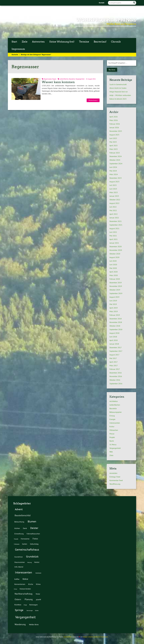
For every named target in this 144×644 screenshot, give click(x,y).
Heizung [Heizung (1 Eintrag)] (30, 562)
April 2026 (114, 117)
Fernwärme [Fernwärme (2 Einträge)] (25, 539)
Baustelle (72, 79)
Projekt (112, 437)
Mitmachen (114, 430)
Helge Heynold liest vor (119, 92)
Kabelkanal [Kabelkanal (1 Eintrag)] (38, 573)
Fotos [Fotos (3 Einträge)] (35, 539)
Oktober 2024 (115, 160)
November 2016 (116, 376)
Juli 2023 (113, 185)
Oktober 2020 (115, 254)
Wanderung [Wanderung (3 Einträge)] (20, 624)
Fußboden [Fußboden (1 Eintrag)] (17, 544)
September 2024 (116, 164)
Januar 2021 (114, 243)
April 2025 (114, 146)
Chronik (116, 42)
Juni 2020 (113, 265)
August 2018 (114, 333)
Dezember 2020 (116, 246)
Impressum (18, 49)
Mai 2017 (113, 358)
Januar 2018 (114, 344)
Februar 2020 (115, 279)
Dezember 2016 (116, 373)
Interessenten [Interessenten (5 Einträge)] (23, 572)
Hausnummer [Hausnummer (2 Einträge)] (20, 562)
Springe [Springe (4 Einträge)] (19, 610)
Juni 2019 (113, 301)
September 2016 (116, 384)
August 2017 (114, 355)
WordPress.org (115, 484)
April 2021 (114, 239)
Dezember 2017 (116, 347)
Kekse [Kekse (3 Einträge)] (25, 579)
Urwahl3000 (67, 637)
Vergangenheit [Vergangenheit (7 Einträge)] (25, 617)
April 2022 (114, 214)
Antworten (38, 42)
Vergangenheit (80, 79)
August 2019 (114, 297)
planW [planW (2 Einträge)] (38, 599)
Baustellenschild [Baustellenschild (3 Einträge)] (23, 515)
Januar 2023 (114, 196)
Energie (112, 419)
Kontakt (102, 3)
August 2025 (114, 135)
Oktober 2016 (115, 380)
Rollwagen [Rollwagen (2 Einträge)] (34, 605)
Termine (84, 42)
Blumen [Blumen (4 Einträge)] (32, 521)
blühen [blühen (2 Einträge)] (17, 528)
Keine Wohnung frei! (62, 42)
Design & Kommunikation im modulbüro (95, 637)
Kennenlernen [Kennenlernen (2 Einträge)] (20, 584)
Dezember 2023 (116, 178)
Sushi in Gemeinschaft (118, 84)
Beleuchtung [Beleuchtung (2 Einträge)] (19, 522)
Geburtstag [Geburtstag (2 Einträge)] (34, 544)
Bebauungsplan (116, 412)
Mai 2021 (113, 236)
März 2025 (114, 149)
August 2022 (114, 203)
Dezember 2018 (116, 319)
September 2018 (116, 329)
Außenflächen (64, 79)
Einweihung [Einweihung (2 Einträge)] (19, 534)
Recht (112, 441)
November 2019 (116, 286)
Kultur (112, 426)
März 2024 (114, 174)
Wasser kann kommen (58, 82)
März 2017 (114, 366)
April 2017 (114, 362)
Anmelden (113, 473)
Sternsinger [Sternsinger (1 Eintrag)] (30, 611)
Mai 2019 (113, 304)
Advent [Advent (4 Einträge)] (19, 509)
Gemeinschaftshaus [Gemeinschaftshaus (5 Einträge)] (27, 549)
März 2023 (114, 192)
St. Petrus (113, 445)
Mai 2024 (113, 171)
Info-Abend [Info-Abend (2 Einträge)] (19, 567)
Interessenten (115, 423)
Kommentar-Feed (116, 480)
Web (111, 452)
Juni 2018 (113, 337)
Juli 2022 (113, 207)
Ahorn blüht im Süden (118, 88)
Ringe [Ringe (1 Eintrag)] (25, 605)
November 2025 (116, 131)
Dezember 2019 (116, 283)
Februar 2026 (115, 124)
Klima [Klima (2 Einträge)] (38, 584)
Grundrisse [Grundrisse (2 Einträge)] (19, 557)
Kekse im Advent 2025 (118, 99)
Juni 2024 (113, 167)
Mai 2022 (113, 210)
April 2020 (114, 272)
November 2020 (116, 250)
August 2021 (114, 228)
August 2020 (114, 257)
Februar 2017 (115, 369)
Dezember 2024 (116, 156)
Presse (112, 434)
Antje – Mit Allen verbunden (120, 95)
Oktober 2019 (115, 290)
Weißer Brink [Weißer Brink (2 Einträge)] (34, 624)
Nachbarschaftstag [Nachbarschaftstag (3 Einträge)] (24, 594)
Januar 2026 (114, 127)
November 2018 (116, 322)
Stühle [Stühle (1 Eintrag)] (37, 611)
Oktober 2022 (115, 200)
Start (14, 42)
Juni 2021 (113, 232)
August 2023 (114, 182)
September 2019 (116, 293)
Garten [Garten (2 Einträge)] (25, 544)
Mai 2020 (113, 268)
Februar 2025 (115, 153)
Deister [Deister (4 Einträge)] (34, 528)
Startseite (15, 54)
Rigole (54, 79)
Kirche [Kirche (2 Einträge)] (31, 584)
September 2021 (116, 225)
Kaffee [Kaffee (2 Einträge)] (17, 579)
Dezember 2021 (116, 221)
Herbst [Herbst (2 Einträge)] (37, 562)
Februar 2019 (115, 315)
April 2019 (114, 308)
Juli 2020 (113, 261)
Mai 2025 (113, 142)
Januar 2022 (114, 218)
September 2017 (116, 351)
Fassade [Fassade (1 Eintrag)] (16, 539)
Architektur (114, 401)
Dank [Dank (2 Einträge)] (25, 528)
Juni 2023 (113, 189)
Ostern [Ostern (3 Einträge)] (18, 599)
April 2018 (114, 340)
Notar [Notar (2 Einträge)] (38, 594)
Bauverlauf (100, 42)
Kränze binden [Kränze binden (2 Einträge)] (25, 589)
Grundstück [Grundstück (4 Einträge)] (32, 556)
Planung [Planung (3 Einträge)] (29, 599)
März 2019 (114, 311)
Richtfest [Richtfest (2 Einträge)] (18, 605)
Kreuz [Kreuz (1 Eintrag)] (16, 589)
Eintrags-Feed (115, 477)
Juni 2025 (113, 138)
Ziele (25, 42)
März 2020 (114, 275)
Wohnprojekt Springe (106, 20)
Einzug (112, 416)
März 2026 (114, 120)
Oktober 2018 (115, 326)
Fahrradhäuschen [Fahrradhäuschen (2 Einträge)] (33, 534)
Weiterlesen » (93, 100)
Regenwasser (48, 79)
